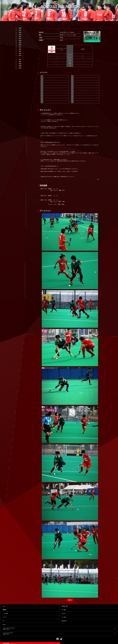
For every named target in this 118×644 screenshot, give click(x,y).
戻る (70, 600)
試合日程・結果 (26, 5)
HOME (18, 5)
